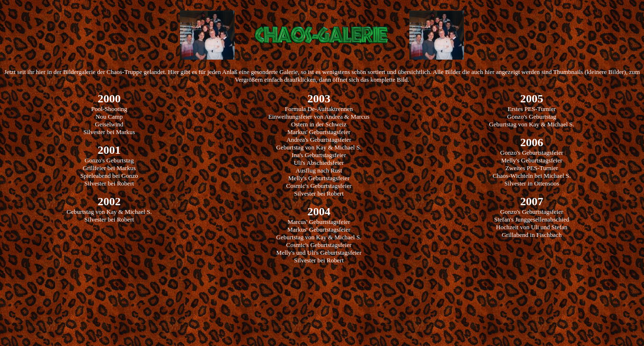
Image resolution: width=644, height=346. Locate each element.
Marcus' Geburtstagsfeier (319, 222)
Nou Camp (109, 117)
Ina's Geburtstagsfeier (319, 155)
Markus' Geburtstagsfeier (319, 132)
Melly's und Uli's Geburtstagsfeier (319, 253)
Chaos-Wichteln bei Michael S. (532, 176)
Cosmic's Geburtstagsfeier (319, 186)
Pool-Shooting (109, 109)
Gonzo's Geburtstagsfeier (531, 153)
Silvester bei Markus (109, 132)
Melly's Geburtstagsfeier (319, 178)
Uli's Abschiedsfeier (319, 163)
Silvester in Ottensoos (532, 183)
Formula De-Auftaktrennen (319, 109)
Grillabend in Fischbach (531, 235)
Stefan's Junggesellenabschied (532, 219)
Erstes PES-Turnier (532, 109)
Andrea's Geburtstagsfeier (319, 140)
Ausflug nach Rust (319, 170)
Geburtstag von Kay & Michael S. (109, 212)
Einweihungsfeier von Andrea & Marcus (319, 117)
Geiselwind (109, 124)
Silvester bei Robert (109, 183)
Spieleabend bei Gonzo (109, 176)
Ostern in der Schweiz (319, 124)
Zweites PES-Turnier (532, 168)
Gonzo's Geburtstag (109, 160)
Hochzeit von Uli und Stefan (532, 227)
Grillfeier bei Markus (109, 168)
